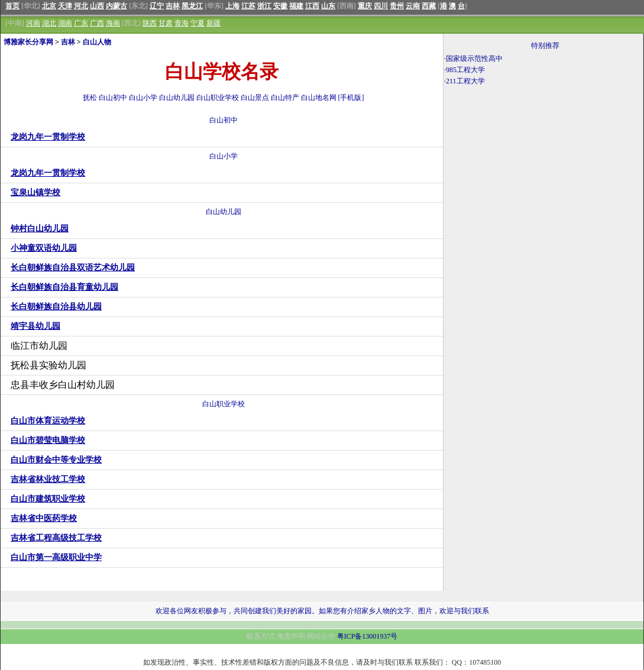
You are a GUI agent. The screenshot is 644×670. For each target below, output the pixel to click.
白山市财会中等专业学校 (56, 460)
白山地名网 (319, 98)
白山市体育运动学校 (48, 421)
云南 (413, 6)
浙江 (264, 6)
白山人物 (97, 42)
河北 (81, 6)
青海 (182, 23)
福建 (296, 6)
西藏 (429, 6)
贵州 (397, 6)
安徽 (280, 6)
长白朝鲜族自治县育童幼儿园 (64, 287)
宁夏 (198, 23)
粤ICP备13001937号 (368, 636)
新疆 (213, 23)
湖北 (49, 23)
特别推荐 (545, 46)
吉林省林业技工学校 (48, 479)
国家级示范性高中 (474, 59)
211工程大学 (465, 81)
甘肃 (166, 23)
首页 (12, 6)
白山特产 (285, 98)
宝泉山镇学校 (35, 192)
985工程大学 (465, 70)
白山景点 (255, 98)
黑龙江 (192, 6)
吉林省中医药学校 (44, 518)
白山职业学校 (218, 98)
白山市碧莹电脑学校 (48, 440)
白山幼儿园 (177, 98)
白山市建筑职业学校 (48, 499)
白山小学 (143, 98)
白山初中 (113, 98)
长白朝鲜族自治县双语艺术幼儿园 (73, 268)
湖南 (65, 23)
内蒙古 (116, 6)
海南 (113, 23)
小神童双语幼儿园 (44, 248)
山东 (328, 6)
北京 (49, 6)
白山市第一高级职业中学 (56, 557)
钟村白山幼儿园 (40, 229)
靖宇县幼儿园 (35, 326)
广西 (97, 23)
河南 (33, 23)
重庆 (365, 6)
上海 (232, 6)
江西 (312, 6)
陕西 (150, 23)
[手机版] (351, 98)
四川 (381, 6)
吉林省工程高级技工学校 (56, 538)
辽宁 (157, 6)
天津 (65, 6)
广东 (81, 23)
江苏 (248, 6)
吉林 (173, 6)
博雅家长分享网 (28, 42)
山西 (97, 6)
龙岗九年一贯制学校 (48, 137)
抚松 (90, 98)
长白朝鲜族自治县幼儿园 (56, 307)
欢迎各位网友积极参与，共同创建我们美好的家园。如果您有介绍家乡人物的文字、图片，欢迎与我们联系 (322, 611)
